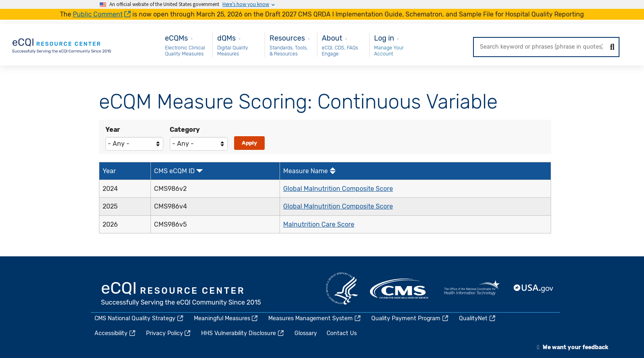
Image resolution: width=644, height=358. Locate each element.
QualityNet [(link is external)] (478, 318)
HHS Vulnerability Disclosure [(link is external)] (243, 333)
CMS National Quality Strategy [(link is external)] (139, 318)
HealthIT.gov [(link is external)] (472, 288)
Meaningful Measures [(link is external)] (226, 318)
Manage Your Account (389, 51)
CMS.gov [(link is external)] (400, 288)
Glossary (306, 333)
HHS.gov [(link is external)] (342, 288)
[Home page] (62, 44)
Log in (384, 38)
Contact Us (342, 333)
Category (185, 130)
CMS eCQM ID (174, 171)
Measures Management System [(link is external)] (315, 318)
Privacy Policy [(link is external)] (169, 333)
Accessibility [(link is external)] (115, 333)
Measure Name (306, 171)
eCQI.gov (181, 295)
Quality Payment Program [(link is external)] (410, 318)
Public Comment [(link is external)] (102, 14)
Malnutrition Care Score (319, 224)
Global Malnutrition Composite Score (338, 189)
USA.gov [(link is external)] (534, 288)
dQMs (226, 38)
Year (113, 130)
